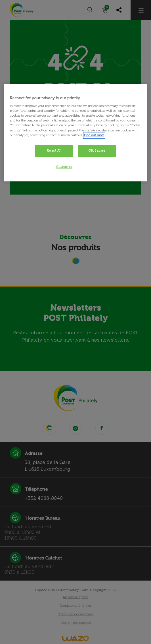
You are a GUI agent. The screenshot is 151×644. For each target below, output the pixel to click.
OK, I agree (97, 150)
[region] (75, 133)
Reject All (54, 150)
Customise (64, 167)
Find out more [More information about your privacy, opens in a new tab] (94, 135)
